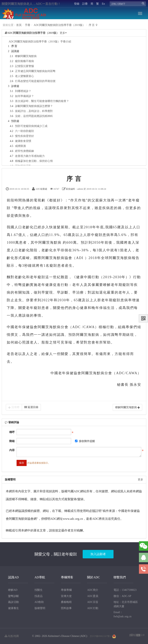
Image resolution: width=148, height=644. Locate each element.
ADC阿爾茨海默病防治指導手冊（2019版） (60, 25)
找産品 (39, 596)
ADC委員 (93, 596)
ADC (77, 327)
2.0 (137, 635)
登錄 (77, 4)
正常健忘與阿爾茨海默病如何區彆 (35, 71)
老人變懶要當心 (24, 76)
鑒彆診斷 (13, 596)
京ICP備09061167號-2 (101, 636)
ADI (80, 258)
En (103, 4)
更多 (140, 480)
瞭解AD (13, 590)
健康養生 (13, 608)
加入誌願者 (98, 554)
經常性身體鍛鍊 (24, 151)
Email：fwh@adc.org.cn (122, 614)
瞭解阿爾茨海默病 (26, 56)
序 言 (92, 25)
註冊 (85, 4)
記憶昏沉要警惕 (24, 66)
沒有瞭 (14, 407)
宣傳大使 (66, 596)
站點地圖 (12, 636)
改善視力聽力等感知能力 (30, 156)
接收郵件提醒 (85, 441)
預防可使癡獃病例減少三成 (31, 126)
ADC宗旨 (93, 602)
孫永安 (135, 385)
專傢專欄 (66, 590)
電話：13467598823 (125, 590)
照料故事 (66, 608)
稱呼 (12, 432)
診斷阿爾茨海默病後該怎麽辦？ (34, 106)
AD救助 (39, 602)
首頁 (19, 25)
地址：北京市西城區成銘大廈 (126, 604)
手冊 (28, 25)
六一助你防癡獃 (24, 131)
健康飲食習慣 (23, 141)
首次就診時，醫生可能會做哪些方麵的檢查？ (42, 101)
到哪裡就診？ (23, 91)
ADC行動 (93, 608)
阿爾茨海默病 (50, 243)
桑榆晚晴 (66, 602)
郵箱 (12, 441)
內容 (12, 450)
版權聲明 (40, 608)
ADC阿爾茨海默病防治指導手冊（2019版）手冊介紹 (40, 42)
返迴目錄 (31, 407)
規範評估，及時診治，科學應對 (34, 111)
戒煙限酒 (20, 146)
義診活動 (13, 602)
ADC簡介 (93, 590)
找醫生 (39, 590)
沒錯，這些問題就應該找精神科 (34, 116)
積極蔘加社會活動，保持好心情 (34, 161)
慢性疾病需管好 (24, 136)
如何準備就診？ (24, 96)
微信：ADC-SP (122, 596)
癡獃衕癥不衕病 (24, 61)
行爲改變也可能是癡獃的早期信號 (35, 81)
